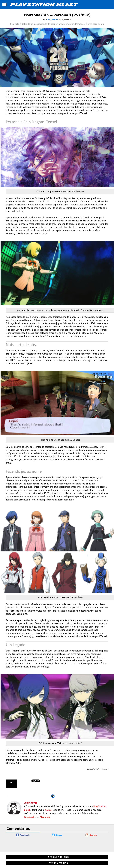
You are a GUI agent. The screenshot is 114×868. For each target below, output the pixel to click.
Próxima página (57, 863)
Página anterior (59, 857)
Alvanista (45, 817)
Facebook (29, 817)
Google (91, 835)
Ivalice (48, 810)
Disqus (57, 835)
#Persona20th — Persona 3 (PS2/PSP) (57, 15)
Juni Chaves (31, 803)
